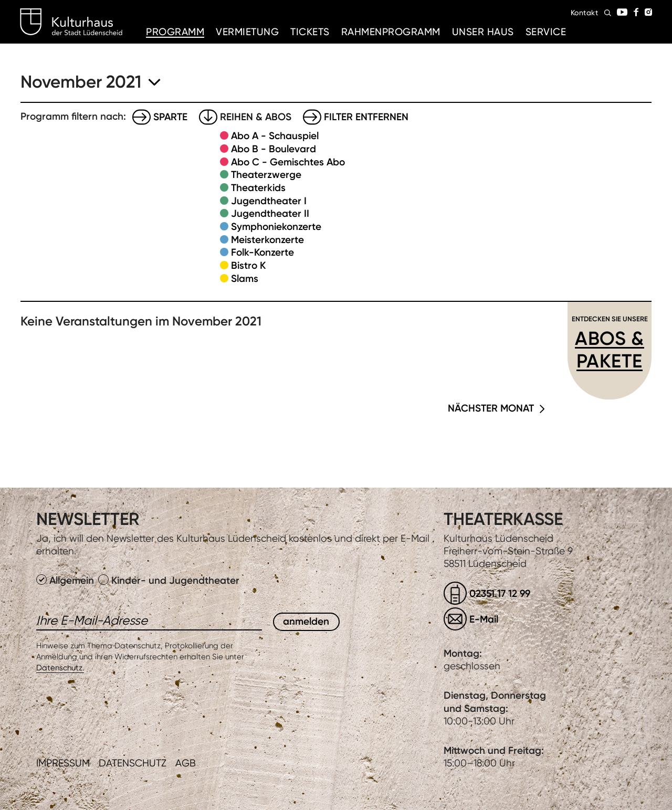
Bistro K (248, 265)
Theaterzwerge (266, 175)
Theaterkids (258, 188)
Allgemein (66, 580)
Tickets (310, 32)
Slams (245, 278)
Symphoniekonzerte (276, 227)
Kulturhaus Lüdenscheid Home (71, 22)
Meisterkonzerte (267, 240)
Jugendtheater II (270, 213)
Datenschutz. (60, 668)
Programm (175, 32)
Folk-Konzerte (262, 252)
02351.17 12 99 (500, 593)
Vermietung (247, 32)
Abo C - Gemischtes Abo (288, 162)
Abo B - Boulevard (274, 149)
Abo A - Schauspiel (275, 136)
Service (546, 32)
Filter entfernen (366, 117)
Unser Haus (483, 32)
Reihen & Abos (256, 117)
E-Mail (484, 619)
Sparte (170, 117)
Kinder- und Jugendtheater (169, 580)
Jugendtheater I (269, 201)
